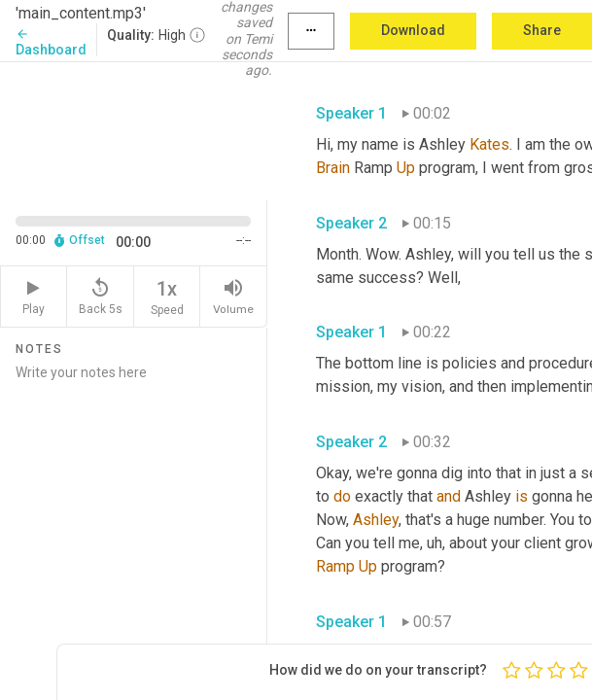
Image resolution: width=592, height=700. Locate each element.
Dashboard (51, 42)
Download (413, 30)
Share (542, 30)
